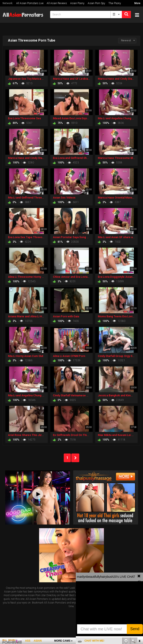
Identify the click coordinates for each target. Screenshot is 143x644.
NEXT (75, 458)
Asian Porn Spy (96, 3)
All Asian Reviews (57, 3)
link (139, 576)
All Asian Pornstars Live (30, 3)
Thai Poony (115, 3)
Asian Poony (77, 3)
